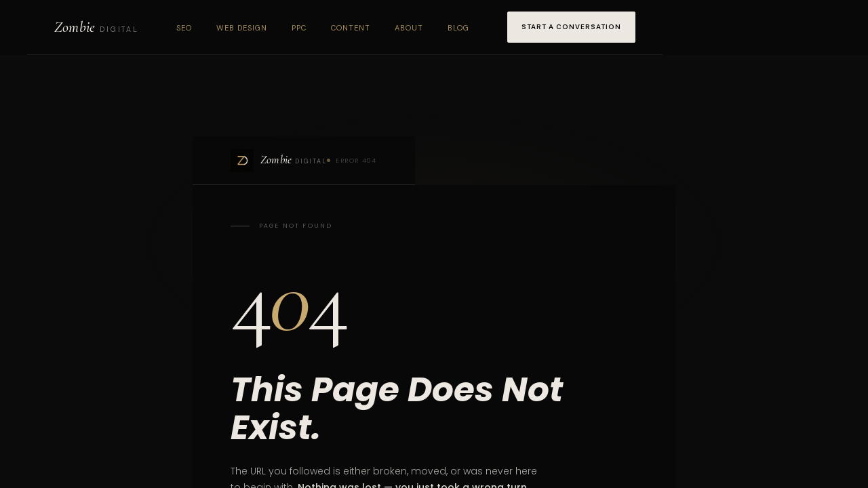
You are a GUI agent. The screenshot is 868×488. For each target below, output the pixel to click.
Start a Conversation (571, 27)
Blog (458, 28)
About (409, 28)
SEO (184, 28)
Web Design (242, 28)
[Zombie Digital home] (96, 27)
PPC (299, 28)
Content (351, 28)
